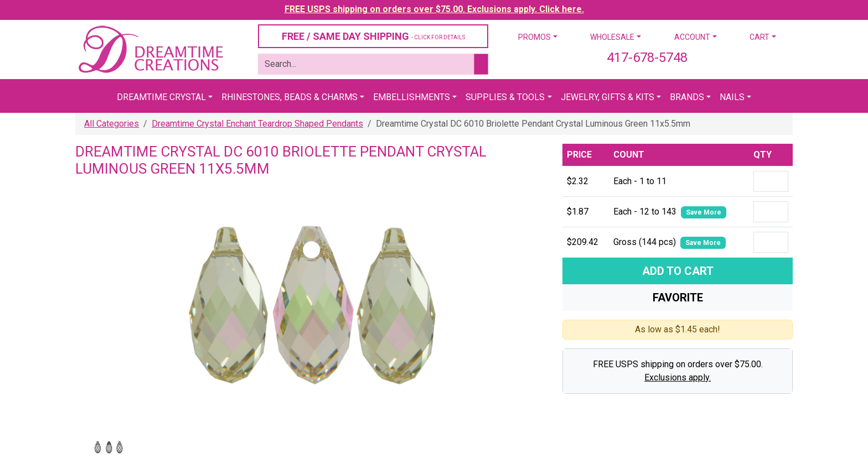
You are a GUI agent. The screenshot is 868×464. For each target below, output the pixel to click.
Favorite (678, 298)
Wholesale (612, 37)
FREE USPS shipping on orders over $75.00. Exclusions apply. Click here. (434, 9)
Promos (534, 37)
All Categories (112, 124)
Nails (732, 97)
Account (692, 37)
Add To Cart (678, 271)
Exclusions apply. (678, 377)
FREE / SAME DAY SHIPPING (373, 36)
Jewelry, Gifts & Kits (608, 97)
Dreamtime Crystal (161, 97)
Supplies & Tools (505, 97)
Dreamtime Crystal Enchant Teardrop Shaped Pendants (257, 124)
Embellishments (412, 97)
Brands (687, 97)
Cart (759, 37)
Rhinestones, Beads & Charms (290, 97)
